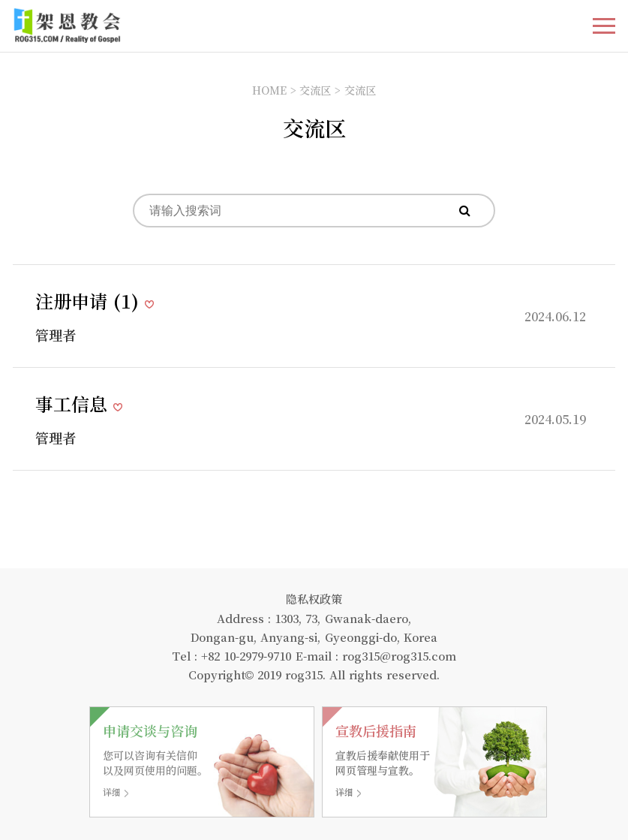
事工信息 (74, 403)
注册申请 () (90, 301)
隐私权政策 (314, 599)
